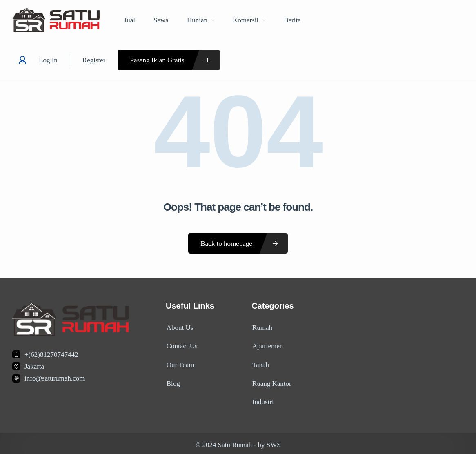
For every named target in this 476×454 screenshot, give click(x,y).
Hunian (201, 20)
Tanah (260, 363)
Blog (172, 381)
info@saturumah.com (54, 378)
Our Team (180, 363)
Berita (292, 20)
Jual (130, 20)
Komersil (249, 20)
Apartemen (267, 345)
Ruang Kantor (271, 381)
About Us (179, 327)
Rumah (261, 327)
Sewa (161, 20)
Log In (48, 60)
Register (94, 60)
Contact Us (181, 345)
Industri (262, 399)
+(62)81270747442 (51, 355)
